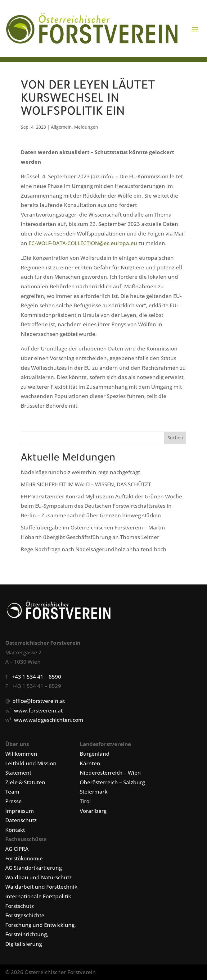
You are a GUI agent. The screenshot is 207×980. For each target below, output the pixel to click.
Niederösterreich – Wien (110, 773)
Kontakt (15, 830)
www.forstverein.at (38, 710)
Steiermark (94, 792)
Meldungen (86, 127)
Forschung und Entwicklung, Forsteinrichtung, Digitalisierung (41, 934)
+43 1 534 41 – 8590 (36, 677)
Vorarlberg (93, 811)
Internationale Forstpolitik (38, 896)
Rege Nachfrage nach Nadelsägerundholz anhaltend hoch (94, 549)
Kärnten (90, 763)
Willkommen (21, 754)
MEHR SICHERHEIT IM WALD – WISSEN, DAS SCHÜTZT (86, 484)
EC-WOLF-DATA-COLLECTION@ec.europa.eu (83, 243)
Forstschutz (20, 906)
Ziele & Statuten (25, 782)
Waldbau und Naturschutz (38, 877)
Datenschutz (21, 820)
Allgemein (61, 127)
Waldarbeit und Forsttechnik (41, 887)
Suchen (175, 438)
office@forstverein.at (39, 701)
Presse (13, 801)
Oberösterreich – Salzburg (112, 782)
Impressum (20, 811)
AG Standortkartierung (34, 868)
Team (12, 792)
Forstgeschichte (25, 915)
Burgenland (95, 754)
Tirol (85, 801)
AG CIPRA (17, 849)
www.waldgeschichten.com (49, 720)
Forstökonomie (24, 858)
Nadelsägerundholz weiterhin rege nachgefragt (80, 472)
